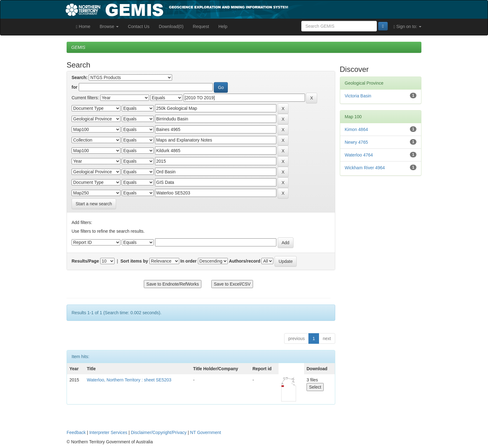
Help (223, 26)
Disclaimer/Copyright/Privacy (159, 432)
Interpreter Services (108, 432)
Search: (80, 77)
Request (201, 26)
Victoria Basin (358, 96)
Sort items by (134, 261)
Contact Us (139, 26)
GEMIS (78, 47)
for (75, 87)
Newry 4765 (357, 142)
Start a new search (94, 204)
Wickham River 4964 (365, 168)
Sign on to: (407, 27)
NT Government (206, 432)
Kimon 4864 (357, 129)
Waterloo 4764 (359, 155)
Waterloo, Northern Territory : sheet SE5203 (129, 380)
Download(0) (171, 26)
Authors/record (244, 261)
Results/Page (85, 261)
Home (83, 27)
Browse (109, 26)
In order (189, 261)
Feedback (76, 432)
